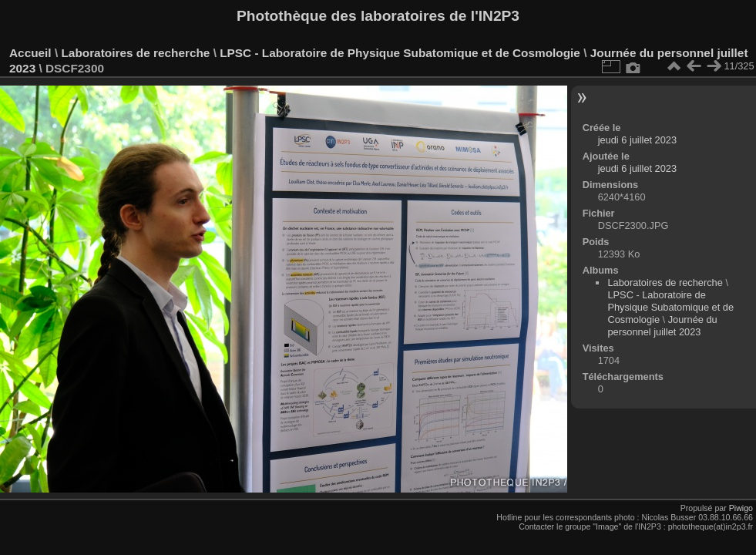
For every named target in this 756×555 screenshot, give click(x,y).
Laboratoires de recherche (135, 53)
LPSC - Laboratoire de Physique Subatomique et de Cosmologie (400, 53)
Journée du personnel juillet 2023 (662, 326)
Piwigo (741, 508)
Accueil (30, 53)
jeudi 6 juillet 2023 (637, 140)
